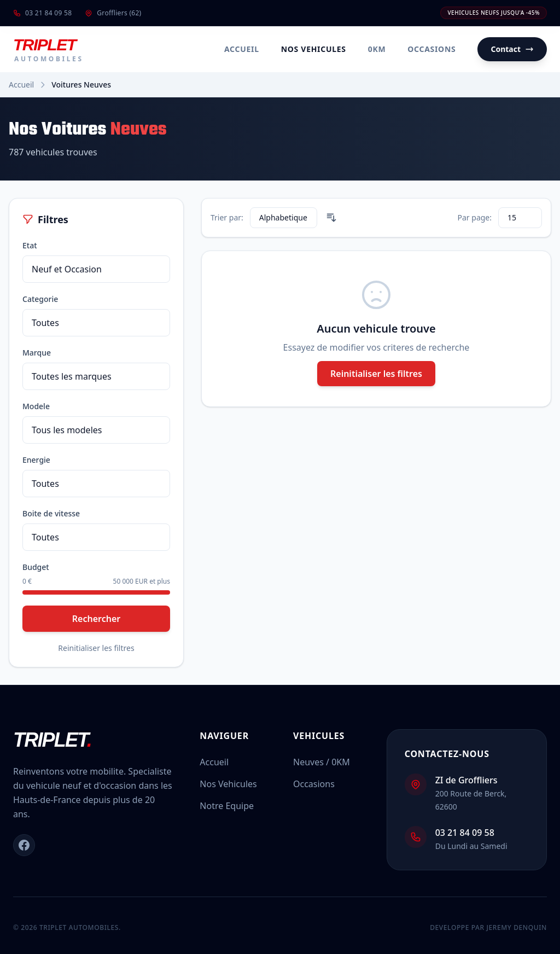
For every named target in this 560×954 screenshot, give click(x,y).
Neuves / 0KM (322, 762)
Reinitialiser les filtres (96, 648)
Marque (37, 353)
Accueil (242, 49)
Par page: (475, 217)
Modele (36, 406)
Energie (36, 460)
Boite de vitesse (51, 513)
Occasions (431, 49)
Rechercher (96, 619)
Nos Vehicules (314, 49)
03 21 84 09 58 (42, 13)
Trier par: (227, 217)
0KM (377, 49)
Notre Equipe (227, 806)
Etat (30, 245)
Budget (36, 567)
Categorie (40, 299)
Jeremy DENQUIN (517, 927)
